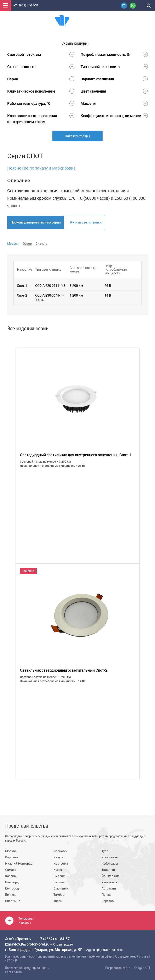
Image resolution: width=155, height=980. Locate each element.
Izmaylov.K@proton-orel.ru (28, 944)
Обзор (27, 244)
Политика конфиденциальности (27, 967)
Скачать (41, 244)
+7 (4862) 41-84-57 (54, 938)
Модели (13, 244)
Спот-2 (22, 295)
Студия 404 (142, 967)
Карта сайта (13, 972)
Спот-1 (22, 286)
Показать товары (77, 136)
